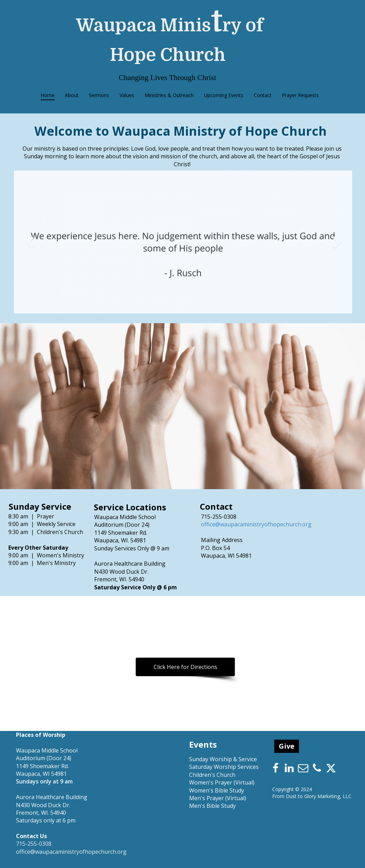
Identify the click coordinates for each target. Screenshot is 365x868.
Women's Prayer (211, 782)
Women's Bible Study (217, 790)
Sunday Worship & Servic (221, 759)
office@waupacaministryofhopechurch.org (256, 524)
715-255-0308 (219, 517)
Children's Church (212, 775)
